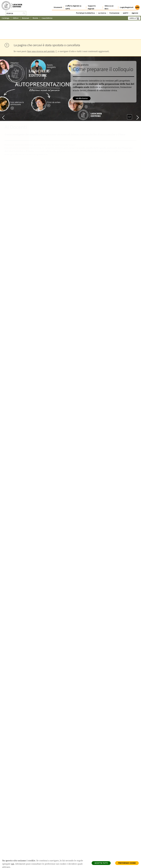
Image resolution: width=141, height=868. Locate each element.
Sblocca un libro (109, 5)
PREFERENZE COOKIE (127, 863)
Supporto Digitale (92, 5)
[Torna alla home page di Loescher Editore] (12, 5)
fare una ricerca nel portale (42, 32)
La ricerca (102, 10)
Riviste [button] (35, 17)
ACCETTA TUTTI (101, 863)
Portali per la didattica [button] (85, 10)
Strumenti (58, 5)
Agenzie (135, 10)
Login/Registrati (127, 5)
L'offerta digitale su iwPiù (73, 5)
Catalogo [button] (6, 17)
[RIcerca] (24, 13)
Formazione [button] (114, 10)
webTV (126, 10)
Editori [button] (16, 17)
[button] (3, 98)
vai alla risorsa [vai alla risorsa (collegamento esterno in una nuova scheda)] (82, 79)
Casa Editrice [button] (47, 17)
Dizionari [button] (26, 17)
